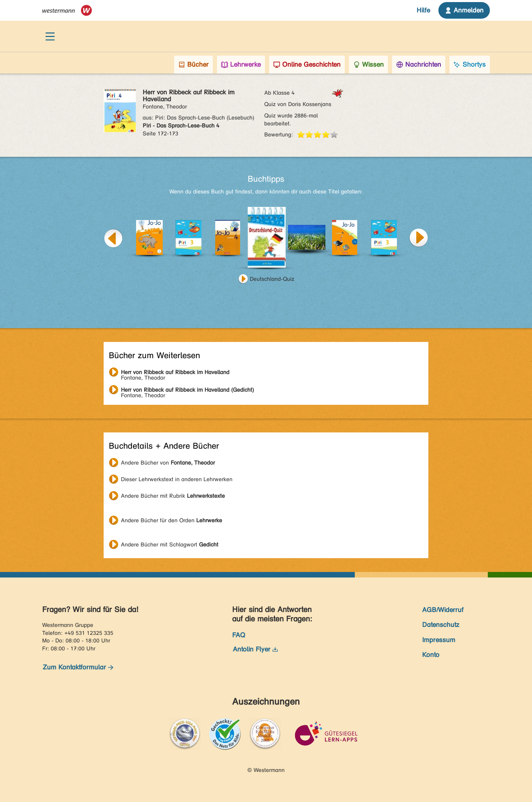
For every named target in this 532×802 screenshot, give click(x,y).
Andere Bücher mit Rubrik (173, 496)
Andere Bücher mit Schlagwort (170, 545)
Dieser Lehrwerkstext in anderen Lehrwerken (177, 479)
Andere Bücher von (168, 463)
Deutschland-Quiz (272, 279)
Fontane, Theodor (175, 373)
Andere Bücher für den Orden (172, 520)
